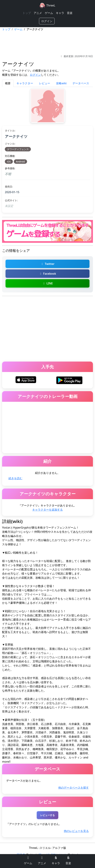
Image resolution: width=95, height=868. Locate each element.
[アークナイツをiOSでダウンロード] (26, 379)
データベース (81, 83)
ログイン (47, 21)
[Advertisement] (47, 43)
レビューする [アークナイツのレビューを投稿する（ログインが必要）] (47, 815)
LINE (47, 283)
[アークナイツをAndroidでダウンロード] (69, 380)
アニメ (38, 13)
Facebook (48, 274)
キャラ (60, 13)
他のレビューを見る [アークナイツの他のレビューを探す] (76, 831)
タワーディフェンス (18, 149)
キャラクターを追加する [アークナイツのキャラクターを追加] (47, 510)
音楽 (70, 13)
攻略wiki (61, 83)
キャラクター (25, 83)
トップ (27, 13)
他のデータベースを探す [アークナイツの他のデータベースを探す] (74, 788)
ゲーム (49, 13)
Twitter (47, 264)
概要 (8, 83)
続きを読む (15, 478)
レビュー (45, 83)
